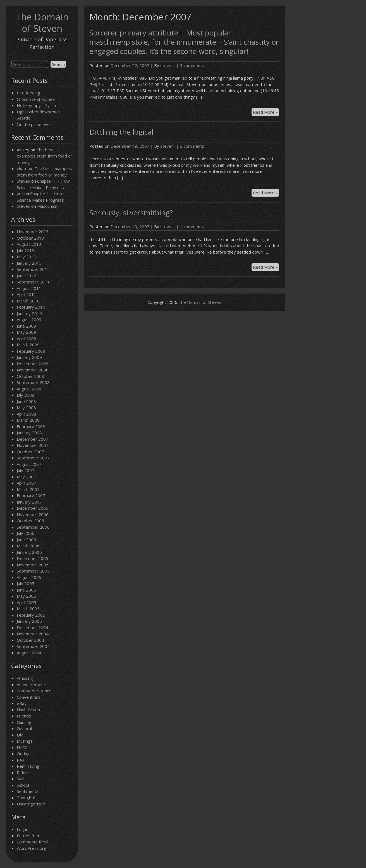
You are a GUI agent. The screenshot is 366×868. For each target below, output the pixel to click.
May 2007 (26, 477)
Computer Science (34, 691)
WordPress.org (32, 848)
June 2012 (26, 276)
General (24, 728)
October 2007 (30, 452)
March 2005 (28, 609)
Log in (22, 829)
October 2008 (30, 376)
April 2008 (27, 414)
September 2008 (33, 382)
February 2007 (31, 495)
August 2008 (29, 389)
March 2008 (28, 420)
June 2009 (26, 326)
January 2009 (29, 357)
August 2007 (29, 464)
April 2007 (27, 483)
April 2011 (27, 294)
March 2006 (28, 546)
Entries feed (29, 836)
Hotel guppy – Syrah (36, 105)
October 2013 (30, 238)
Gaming (24, 722)
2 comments (192, 146)
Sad (20, 779)
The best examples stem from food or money (45, 156)
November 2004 (33, 634)
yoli (20, 194)
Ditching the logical (121, 132)
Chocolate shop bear (37, 99)
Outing (23, 753)
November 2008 (33, 370)
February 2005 (31, 615)
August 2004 (29, 653)
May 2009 (26, 332)
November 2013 (33, 232)
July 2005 (26, 583)
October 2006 (30, 521)
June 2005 (26, 590)
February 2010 (31, 307)
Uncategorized (31, 804)
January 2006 (29, 552)
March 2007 (28, 489)
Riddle (23, 772)
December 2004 (33, 628)
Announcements (32, 685)
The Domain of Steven (42, 23)
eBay (22, 703)
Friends (24, 716)
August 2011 (29, 288)
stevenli (168, 65)
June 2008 (26, 401)
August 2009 (29, 319)
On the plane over (34, 124)
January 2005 (29, 621)
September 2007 (33, 458)
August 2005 (29, 577)
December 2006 (33, 508)
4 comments (192, 226)
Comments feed (32, 842)
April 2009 (27, 338)
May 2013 (26, 257)
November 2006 (33, 514)
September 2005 (33, 571)
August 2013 (29, 244)
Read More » (266, 112)
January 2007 (29, 502)
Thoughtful (27, 798)
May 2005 (26, 596)
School (23, 785)
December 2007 (33, 439)
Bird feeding (28, 93)
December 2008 (33, 364)
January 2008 (29, 433)
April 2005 (27, 602)
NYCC (22, 747)
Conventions (29, 697)
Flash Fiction (28, 710)
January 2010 (29, 313)
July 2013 (26, 251)
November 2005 (33, 565)
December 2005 (33, 558)
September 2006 (33, 527)
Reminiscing (28, 766)
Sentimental (28, 791)
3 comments (192, 65)
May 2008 (26, 407)
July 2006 (26, 533)
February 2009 (31, 351)
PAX (21, 760)
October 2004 (30, 640)
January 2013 (29, 263)
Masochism (48, 206)
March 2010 (28, 301)
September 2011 (33, 282)
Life (20, 735)
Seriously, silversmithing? (131, 213)
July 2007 (26, 470)
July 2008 (26, 395)
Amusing (25, 678)
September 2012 (33, 269)
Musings (25, 741)
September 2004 (33, 646)
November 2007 (33, 445)
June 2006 (26, 540)
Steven (23, 181)
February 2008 (31, 426)
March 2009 (28, 345)
